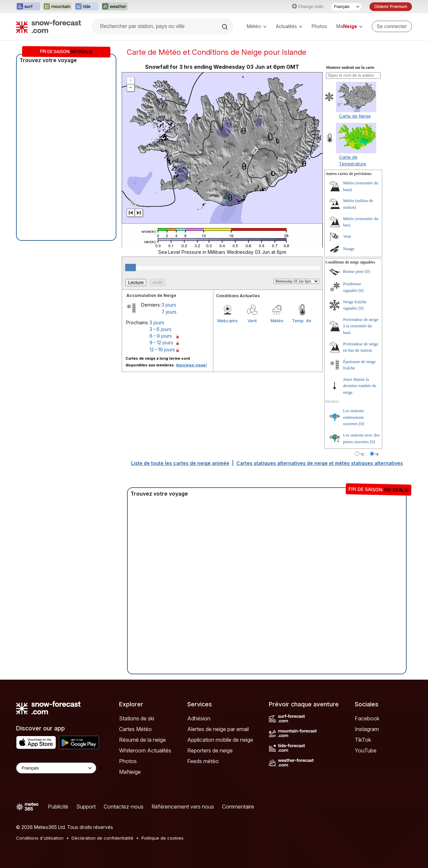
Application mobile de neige (220, 740)
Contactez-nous (124, 807)
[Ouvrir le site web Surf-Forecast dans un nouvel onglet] (28, 7)
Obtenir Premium (391, 7)
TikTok (363, 740)
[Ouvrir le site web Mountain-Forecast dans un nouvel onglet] (57, 7)
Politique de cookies (163, 838)
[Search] (225, 27)
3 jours (169, 305)
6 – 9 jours (161, 336)
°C (363, 455)
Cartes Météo (135, 729)
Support (86, 807)
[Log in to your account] (392, 26)
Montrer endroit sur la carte (350, 67)
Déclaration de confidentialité (102, 838)
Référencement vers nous (183, 807)
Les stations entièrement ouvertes (353, 417)
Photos (319, 26)
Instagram (367, 729)
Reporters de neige (210, 750)
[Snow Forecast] (48, 26)
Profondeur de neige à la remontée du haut (361, 326)
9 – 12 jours (161, 342)
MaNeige (130, 772)
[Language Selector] (56, 768)
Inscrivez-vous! (192, 365)
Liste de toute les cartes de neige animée (180, 463)
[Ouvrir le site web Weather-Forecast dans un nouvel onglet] (115, 7)
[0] (367, 271)
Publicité (58, 807)
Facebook (367, 718)
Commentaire (238, 807)
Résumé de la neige (142, 740)
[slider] (130, 268)
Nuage (349, 249)
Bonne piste (353, 271)
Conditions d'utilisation (40, 838)
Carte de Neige (355, 116)
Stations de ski (137, 718)
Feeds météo (203, 761)
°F (377, 455)
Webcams (227, 321)
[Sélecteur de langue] (346, 7)
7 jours (169, 312)
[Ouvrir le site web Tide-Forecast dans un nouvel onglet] (87, 7)
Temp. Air (302, 321)
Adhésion (199, 718)
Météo (257, 26)
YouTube (366, 750)
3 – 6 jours (160, 329)
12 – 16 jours (162, 350)
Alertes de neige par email (218, 729)
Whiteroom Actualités (145, 750)
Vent (252, 321)
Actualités (289, 26)
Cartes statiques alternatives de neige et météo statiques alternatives (320, 463)
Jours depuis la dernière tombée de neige (360, 386)
